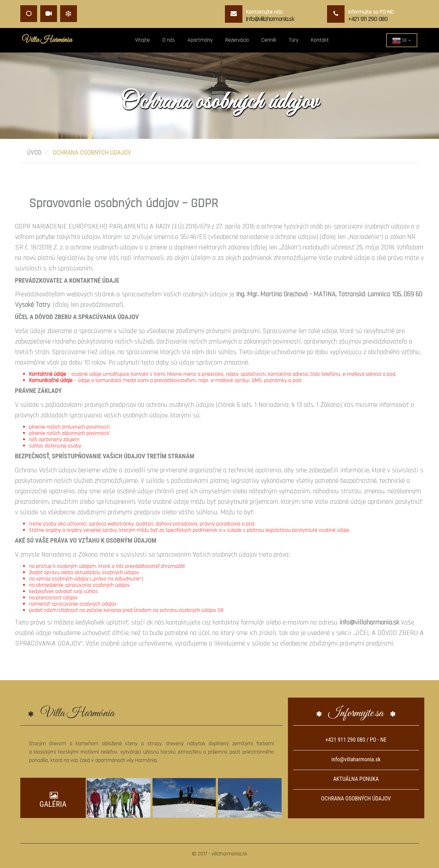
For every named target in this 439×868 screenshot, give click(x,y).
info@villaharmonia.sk (356, 759)
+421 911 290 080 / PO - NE (356, 740)
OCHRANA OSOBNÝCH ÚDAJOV (356, 799)
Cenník (269, 40)
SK (402, 41)
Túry (294, 40)
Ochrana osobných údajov (92, 152)
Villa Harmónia (47, 40)
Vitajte (142, 40)
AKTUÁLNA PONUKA (356, 779)
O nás (169, 40)
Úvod (34, 152)
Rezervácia (237, 40)
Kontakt (320, 40)
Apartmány (200, 40)
